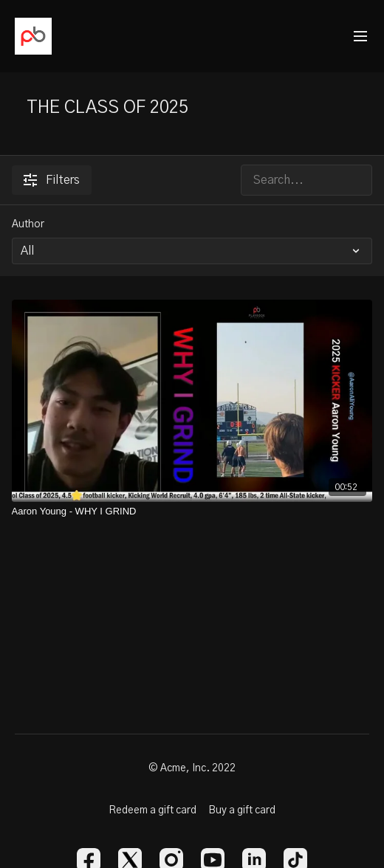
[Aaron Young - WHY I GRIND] (192, 512)
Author (28, 224)
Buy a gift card (242, 810)
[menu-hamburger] (360, 37)
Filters (52, 180)
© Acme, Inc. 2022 (192, 768)
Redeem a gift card (152, 810)
